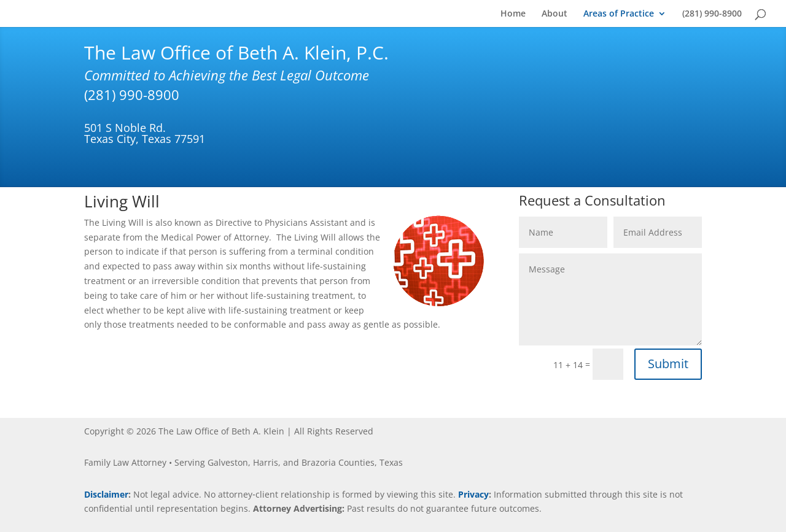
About (554, 14)
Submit (668, 364)
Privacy (473, 494)
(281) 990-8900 (712, 14)
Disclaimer (106, 494)
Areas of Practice (619, 14)
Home (513, 14)
